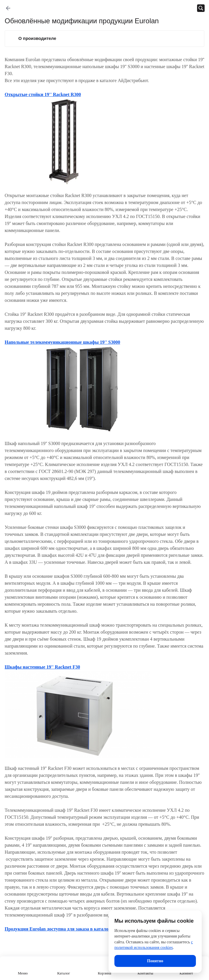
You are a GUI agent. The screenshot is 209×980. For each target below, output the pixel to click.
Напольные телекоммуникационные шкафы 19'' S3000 (62, 342)
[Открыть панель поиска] (201, 8)
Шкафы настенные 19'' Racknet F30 (42, 667)
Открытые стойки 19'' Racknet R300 (43, 94)
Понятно (155, 961)
